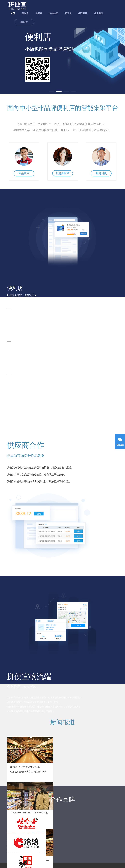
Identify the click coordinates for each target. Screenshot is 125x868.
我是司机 (101, 173)
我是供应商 (63, 173)
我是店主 (24, 173)
